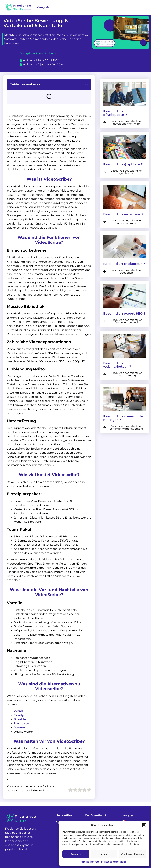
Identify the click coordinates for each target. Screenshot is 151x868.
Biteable (20, 719)
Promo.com (22, 723)
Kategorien (44, 7)
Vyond (18, 711)
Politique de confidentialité (113, 862)
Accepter (76, 854)
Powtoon (20, 728)
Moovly (19, 715)
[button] (144, 825)
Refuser (104, 854)
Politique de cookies (90, 862)
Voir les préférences (132, 854)
